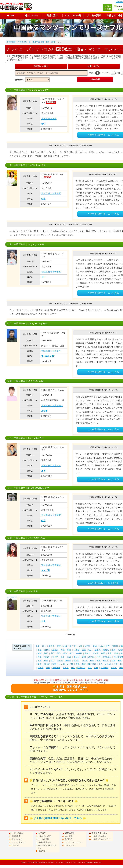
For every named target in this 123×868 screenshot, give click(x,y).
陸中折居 (92, 664)
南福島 (106, 650)
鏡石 (108, 646)
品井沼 (60, 661)
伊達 (40, 653)
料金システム (31, 15)
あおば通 (46, 570)
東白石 (79, 653)
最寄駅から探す (41, 66)
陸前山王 (107, 657)
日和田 (47, 650)
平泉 (77, 664)
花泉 (40, 664)
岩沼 (116, 653)
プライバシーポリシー (74, 842)
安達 (84, 650)
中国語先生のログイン (101, 839)
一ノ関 (62, 664)
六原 (115, 664)
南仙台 (47, 657)
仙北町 (114, 668)
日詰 (73, 668)
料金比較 (15, 845)
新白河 (73, 646)
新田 (113, 661)
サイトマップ (70, 845)
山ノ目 (70, 664)
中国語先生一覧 (24, 42)
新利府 (91, 657)
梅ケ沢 (106, 661)
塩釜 (40, 661)
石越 (120, 661)
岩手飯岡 (104, 668)
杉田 (69, 650)
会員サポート (44, 851)
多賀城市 (52, 118)
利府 (99, 657)
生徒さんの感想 (45, 836)
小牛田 (85, 661)
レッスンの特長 (73, 15)
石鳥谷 (66, 668)
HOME (10, 15)
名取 (40, 657)
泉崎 (95, 646)
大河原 (96, 653)
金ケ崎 (108, 664)
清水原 (47, 664)
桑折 (46, 653)
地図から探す (94, 66)
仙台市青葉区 (54, 272)
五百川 (55, 650)
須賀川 (115, 646)
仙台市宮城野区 (55, 405)
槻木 (110, 653)
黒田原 (52, 646)
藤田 (52, 653)
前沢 (84, 664)
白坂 (65, 646)
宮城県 (44, 118)
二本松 (77, 650)
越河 (65, 653)
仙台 (43, 199)
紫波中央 (81, 668)
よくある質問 (94, 15)
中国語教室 (11, 42)
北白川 (87, 653)
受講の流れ (52, 15)
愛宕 (52, 661)
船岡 (103, 653)
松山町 (77, 661)
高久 (44, 646)
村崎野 (41, 668)
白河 (80, 646)
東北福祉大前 (48, 356)
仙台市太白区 (54, 193)
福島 (113, 650)
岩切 (43, 124)
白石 (72, 653)
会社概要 (69, 836)
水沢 (101, 664)
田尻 (92, 661)
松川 (90, 650)
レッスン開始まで (19, 842)
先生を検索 (95, 79)
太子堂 (55, 657)
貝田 (59, 653)
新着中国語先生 (45, 842)
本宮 (63, 650)
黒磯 (38, 646)
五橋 (43, 471)
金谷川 (98, 650)
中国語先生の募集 (99, 836)
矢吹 (101, 646)
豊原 (59, 646)
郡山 (40, 650)
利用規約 (69, 839)
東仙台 (44, 411)
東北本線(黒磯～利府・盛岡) (44, 42)
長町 (63, 657)
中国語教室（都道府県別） (47, 847)
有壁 (54, 664)
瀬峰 (99, 661)
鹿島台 (68, 661)
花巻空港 (56, 668)
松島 (46, 661)
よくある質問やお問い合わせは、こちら (58, 818)
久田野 (87, 646)
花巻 (48, 668)
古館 (90, 668)
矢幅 (96, 668)
